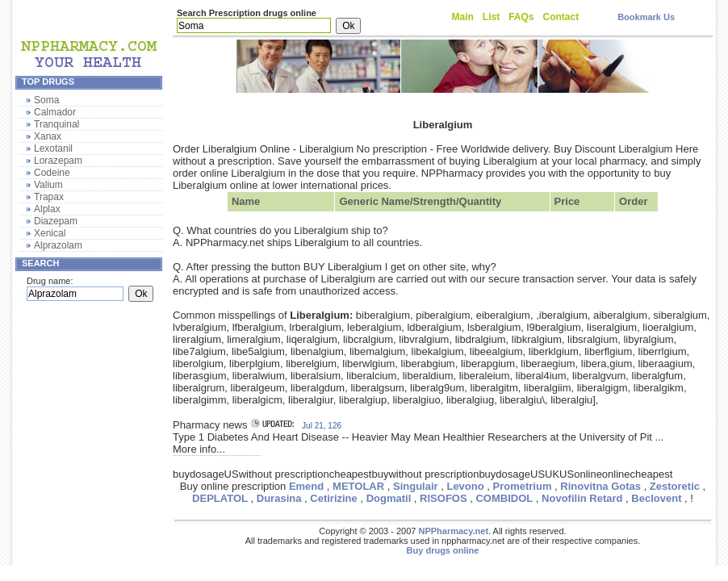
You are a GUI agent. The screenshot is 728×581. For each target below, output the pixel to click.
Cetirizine (334, 498)
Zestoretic (675, 486)
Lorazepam (58, 161)
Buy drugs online (443, 550)
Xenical (50, 233)
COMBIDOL (504, 498)
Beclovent (656, 498)
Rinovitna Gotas (600, 486)
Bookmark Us (646, 17)
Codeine (52, 173)
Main (463, 17)
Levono (465, 486)
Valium (48, 185)
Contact (561, 17)
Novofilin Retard (582, 498)
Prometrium (523, 486)
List (491, 17)
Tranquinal (56, 124)
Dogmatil (389, 498)
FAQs (521, 17)
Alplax (47, 209)
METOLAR (358, 486)
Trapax (49, 197)
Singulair (416, 486)
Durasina (279, 498)
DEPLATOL (220, 498)
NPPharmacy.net (453, 531)
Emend (306, 486)
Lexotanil (53, 148)
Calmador (55, 112)
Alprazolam (58, 245)
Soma (46, 100)
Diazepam (56, 221)
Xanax (48, 136)
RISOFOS (443, 498)
